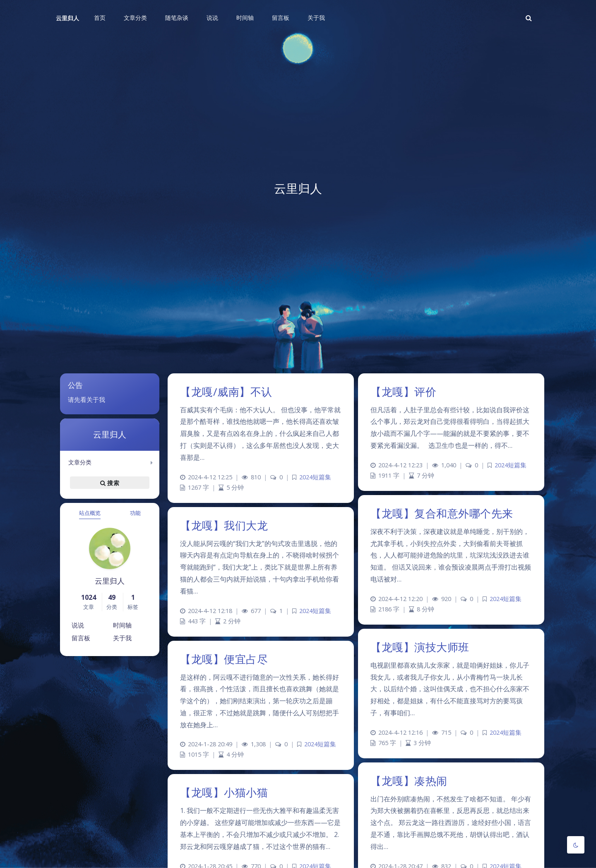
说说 (78, 625)
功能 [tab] (135, 513)
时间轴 (122, 625)
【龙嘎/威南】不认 (226, 392)
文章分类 (80, 462)
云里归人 (67, 18)
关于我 (122, 638)
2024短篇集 (315, 477)
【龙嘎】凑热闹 (409, 781)
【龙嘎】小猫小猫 (224, 792)
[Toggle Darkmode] (576, 845)
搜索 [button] (110, 483)
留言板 (81, 638)
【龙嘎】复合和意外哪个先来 (442, 513)
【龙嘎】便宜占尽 (224, 659)
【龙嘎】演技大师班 (420, 647)
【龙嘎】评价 (403, 392)
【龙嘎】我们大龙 (224, 525)
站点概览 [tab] (90, 513)
